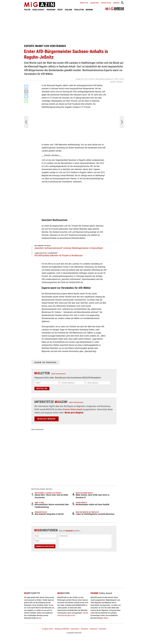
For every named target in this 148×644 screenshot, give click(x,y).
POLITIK (27, 10)
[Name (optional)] (98, 383)
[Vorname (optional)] (72, 383)
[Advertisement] (74, 28)
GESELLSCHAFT (38, 10)
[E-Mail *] (46, 383)
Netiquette (69, 531)
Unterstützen (106, 3)
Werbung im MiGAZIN (62, 629)
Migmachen (95, 3)
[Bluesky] (26, 96)
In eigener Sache (47, 629)
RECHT (60, 10)
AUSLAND (68, 10)
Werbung (116, 3)
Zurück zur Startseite (45, 362)
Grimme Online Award (72, 409)
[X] (26, 91)
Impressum (94, 629)
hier (40, 618)
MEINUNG (89, 10)
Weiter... (106, 618)
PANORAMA (51, 10)
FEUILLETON (79, 10)
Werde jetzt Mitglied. (74, 413)
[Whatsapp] (26, 101)
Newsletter (84, 3)
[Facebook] (26, 87)
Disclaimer (103, 629)
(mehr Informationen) (58, 374)
